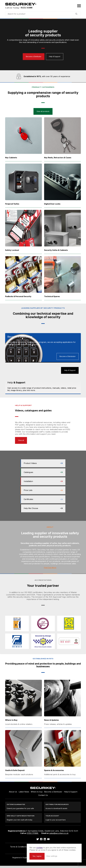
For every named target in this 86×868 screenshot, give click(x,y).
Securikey (22, 4)
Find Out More (50, 570)
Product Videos (43, 465)
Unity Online (48, 863)
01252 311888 (33, 835)
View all (21, 443)
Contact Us (43, 797)
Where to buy (37, 794)
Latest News (24, 794)
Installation (43, 483)
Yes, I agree (46, 856)
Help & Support (55, 56)
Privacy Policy (34, 849)
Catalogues (43, 474)
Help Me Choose (43, 510)
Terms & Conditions (18, 849)
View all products (43, 111)
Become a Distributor (33, 56)
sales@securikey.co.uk (59, 835)
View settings (61, 856)
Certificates (43, 501)
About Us (13, 794)
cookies (48, 845)
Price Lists (43, 492)
